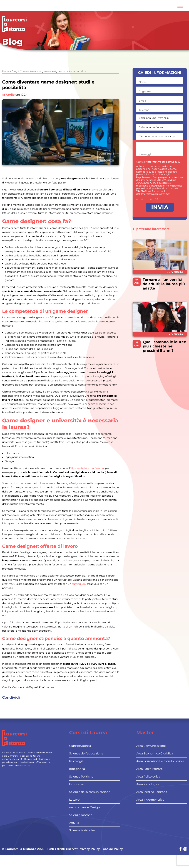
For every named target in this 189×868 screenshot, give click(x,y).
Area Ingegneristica (150, 800)
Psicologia (76, 761)
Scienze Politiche (81, 777)
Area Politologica (148, 777)
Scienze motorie (81, 815)
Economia (76, 784)
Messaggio (146, 154)
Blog (15, 71)
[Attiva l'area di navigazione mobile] (180, 6)
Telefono (144, 110)
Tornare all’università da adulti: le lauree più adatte (164, 284)
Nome (143, 82)
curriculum (79, 584)
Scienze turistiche (82, 830)
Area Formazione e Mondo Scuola (160, 761)
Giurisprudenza (80, 746)
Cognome (145, 91)
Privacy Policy (89, 849)
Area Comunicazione (151, 746)
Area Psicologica (148, 784)
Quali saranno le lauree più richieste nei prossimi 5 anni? (164, 346)
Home (6, 71)
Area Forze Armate (150, 769)
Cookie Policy (113, 849)
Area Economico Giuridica (155, 753)
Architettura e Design (84, 807)
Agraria (74, 823)
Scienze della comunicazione (90, 792)
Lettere (74, 800)
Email (142, 101)
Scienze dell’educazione (86, 753)
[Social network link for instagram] (185, 849)
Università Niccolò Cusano (87, 468)
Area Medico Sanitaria (152, 792)
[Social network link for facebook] (181, 849)
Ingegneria (77, 769)
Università (175, 272)
